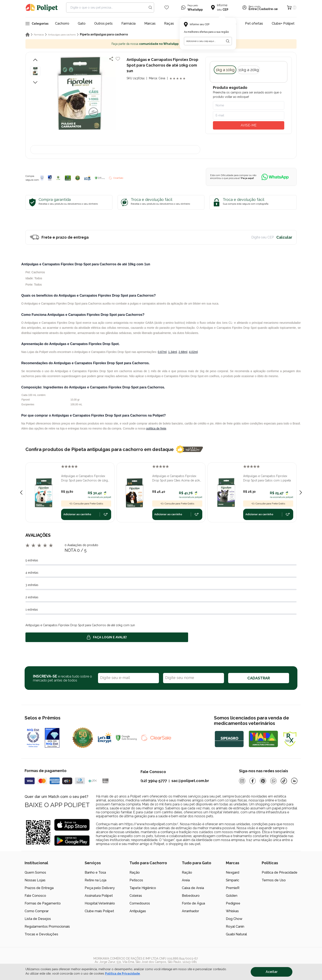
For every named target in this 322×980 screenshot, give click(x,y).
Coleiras (136, 896)
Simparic (233, 880)
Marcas (150, 23)
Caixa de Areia (193, 888)
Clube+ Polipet (283, 23)
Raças (169, 23)
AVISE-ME (249, 125)
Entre (253, 9)
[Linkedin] (294, 781)
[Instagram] (242, 781)
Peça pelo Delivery (100, 888)
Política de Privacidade (280, 872)
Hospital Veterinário (100, 903)
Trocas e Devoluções (41, 934)
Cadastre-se (268, 9)
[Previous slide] (21, 493)
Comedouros (140, 903)
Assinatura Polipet (99, 896)
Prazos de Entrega (39, 888)
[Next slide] (301, 493)
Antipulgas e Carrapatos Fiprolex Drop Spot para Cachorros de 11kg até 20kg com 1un (84, 479)
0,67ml (162, 352)
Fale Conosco (35, 896)
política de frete (156, 428)
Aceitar (272, 972)
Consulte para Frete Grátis (86, 504)
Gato (82, 23)
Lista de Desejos (38, 919)
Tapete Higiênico (143, 888)
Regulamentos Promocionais (47, 926)
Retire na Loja (96, 880)
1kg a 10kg (225, 70)
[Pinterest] (263, 781)
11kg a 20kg (249, 70)
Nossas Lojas (35, 880)
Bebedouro (191, 896)
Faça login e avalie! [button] (107, 637)
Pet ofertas (254, 23)
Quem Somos (35, 872)
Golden (232, 896)
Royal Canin (235, 926)
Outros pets (103, 23)
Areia (186, 880)
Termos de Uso (274, 880)
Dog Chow (234, 919)
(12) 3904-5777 (154, 781)
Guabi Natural (236, 934)
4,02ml (193, 352)
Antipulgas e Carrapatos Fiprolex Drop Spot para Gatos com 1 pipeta (267, 478)
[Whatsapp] (273, 781)
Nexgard (233, 872)
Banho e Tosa (95, 872)
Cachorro (62, 23)
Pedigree (233, 903)
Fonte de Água (193, 903)
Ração (135, 872)
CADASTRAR (259, 678)
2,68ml (183, 352)
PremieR (233, 888)
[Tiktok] (284, 781)
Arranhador (190, 911)
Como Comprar (37, 911)
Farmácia (128, 23)
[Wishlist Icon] (167, 8)
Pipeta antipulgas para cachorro (104, 34)
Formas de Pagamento (43, 903)
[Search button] (150, 8)
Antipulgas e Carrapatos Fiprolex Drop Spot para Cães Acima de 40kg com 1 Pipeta (177, 479)
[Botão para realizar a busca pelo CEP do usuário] (228, 41)
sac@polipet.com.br (190, 781)
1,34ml (172, 352)
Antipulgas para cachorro (62, 35)
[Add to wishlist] (118, 59)
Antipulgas (138, 911)
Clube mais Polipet (99, 911)
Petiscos (136, 880)
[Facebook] (253, 781)
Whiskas (232, 911)
